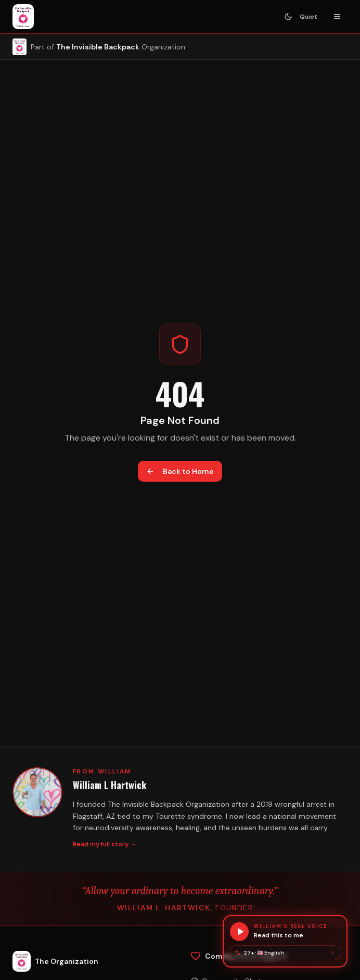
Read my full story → (105, 844)
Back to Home (180, 471)
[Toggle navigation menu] (337, 17)
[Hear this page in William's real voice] (285, 932)
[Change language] (285, 953)
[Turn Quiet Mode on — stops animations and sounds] (301, 17)
